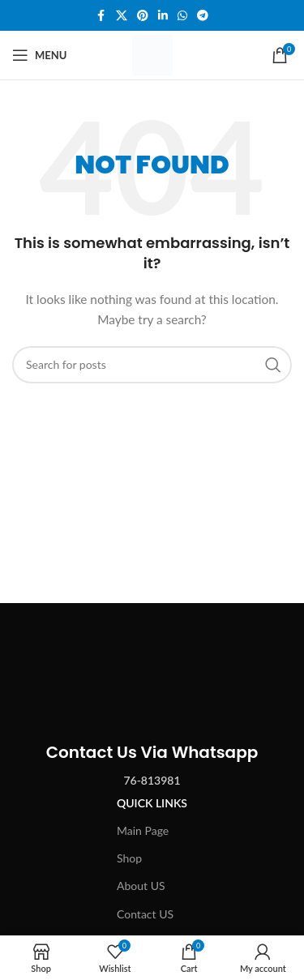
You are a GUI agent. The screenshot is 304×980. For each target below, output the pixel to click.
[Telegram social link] (203, 16)
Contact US (145, 914)
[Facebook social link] (101, 16)
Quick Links (152, 803)
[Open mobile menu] (39, 55)
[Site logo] (152, 54)
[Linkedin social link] (163, 16)
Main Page (143, 830)
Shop (129, 858)
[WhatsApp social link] (182, 16)
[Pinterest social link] (143, 16)
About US (141, 886)
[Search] (152, 365)
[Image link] (152, 662)
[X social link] (122, 16)
